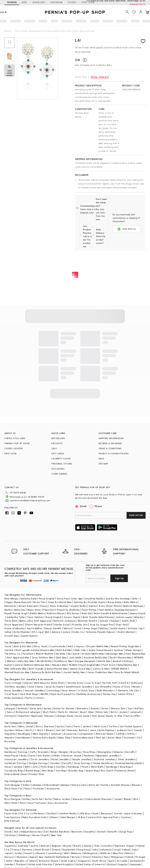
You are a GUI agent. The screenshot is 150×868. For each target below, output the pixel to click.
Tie (139, 738)
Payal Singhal (54, 617)
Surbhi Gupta (118, 628)
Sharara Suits (79, 785)
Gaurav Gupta (72, 617)
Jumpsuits (136, 712)
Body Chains (28, 755)
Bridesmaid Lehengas (28, 712)
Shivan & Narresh (28, 606)
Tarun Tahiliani (35, 617)
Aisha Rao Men (26, 661)
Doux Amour (69, 690)
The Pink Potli (109, 683)
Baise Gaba (115, 602)
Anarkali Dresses (120, 785)
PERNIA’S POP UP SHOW (17, 443)
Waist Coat (100, 726)
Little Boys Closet (88, 813)
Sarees (48, 708)
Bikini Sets (102, 712)
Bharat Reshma (45, 654)
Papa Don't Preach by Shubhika (61, 610)
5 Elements (122, 690)
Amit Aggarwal (42, 621)
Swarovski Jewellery (16, 759)
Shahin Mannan (126, 632)
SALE (54, 448)
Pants (77, 726)
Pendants (89, 755)
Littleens (53, 817)
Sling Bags (126, 767)
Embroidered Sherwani (99, 799)
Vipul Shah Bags (29, 694)
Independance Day (31, 832)
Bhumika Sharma (88, 621)
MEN (24, 2)
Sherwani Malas (105, 734)
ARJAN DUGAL (44, 661)
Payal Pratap (89, 610)
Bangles (64, 752)
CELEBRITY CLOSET (61, 459)
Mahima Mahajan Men (37, 665)
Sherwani (49, 726)
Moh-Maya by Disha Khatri (50, 683)
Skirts (114, 712)
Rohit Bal (87, 613)
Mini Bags (48, 770)
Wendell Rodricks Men (17, 672)
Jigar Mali (44, 632)
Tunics (10, 712)
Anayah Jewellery (35, 690)
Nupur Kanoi (34, 610)
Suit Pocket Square (130, 726)
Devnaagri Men (115, 654)
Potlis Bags (47, 767)
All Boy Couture (86, 817)
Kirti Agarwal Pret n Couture (114, 817)
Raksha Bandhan (60, 832)
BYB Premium (12, 821)
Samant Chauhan (109, 621)
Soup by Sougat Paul (102, 624)
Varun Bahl (11, 621)
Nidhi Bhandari (105, 690)
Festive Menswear (83, 738)
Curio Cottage (13, 683)
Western (9, 738)
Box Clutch (107, 770)
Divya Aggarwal (14, 624)
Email (81, 506)
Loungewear (86, 734)
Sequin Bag (92, 770)
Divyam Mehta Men (98, 646)
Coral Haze (11, 694)
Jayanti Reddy (78, 606)
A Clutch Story (86, 690)
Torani (78, 628)
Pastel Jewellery (61, 759)
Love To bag (92, 683)
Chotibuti (52, 813)
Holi (16, 832)
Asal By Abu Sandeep (118, 598)
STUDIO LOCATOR (14, 448)
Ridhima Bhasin (56, 613)
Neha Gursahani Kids (34, 817)
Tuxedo (138, 730)
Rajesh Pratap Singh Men (125, 646)
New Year (56, 835)
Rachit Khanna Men (121, 657)
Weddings (24, 835)
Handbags (73, 767)
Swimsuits (10, 716)
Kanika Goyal (62, 624)
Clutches (60, 767)
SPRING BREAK (119, 669)
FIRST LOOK (11, 453)
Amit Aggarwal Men (18, 657)
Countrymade (57, 646)
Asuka (92, 650)
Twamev (118, 650)
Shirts (39, 726)
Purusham (28, 654)
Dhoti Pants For (13, 788)
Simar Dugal (91, 628)
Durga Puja (126, 832)
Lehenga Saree (64, 716)
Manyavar (10, 606)
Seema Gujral (138, 613)
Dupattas (24, 716)
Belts (27, 767)
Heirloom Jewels (72, 755)
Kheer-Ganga (133, 650)
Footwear (129, 738)
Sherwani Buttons (77, 730)
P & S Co (24, 813)
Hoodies (9, 730)
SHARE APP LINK (136, 515)
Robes (19, 730)
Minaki (136, 687)
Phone (98, 506)
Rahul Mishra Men (127, 665)
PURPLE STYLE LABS (15, 438)
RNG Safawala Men (15, 669)
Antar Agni (77, 598)
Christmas (10, 835)
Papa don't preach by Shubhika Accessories (75, 694)
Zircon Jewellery (40, 759)
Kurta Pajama (106, 730)
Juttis (35, 767)
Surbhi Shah (128, 621)
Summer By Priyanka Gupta (90, 602)
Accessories (70, 734)
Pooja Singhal (47, 598)
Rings (54, 752)
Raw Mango (11, 598)
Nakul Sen (20, 610)
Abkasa (11, 661)
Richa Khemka (22, 632)
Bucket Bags (33, 770)
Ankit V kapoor (76, 646)
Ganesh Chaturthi (107, 832)
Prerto (29, 698)
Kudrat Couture (13, 665)
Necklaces (10, 752)
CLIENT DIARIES (59, 474)
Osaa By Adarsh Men (60, 602)
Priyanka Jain (80, 624)
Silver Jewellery (127, 759)
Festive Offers (133, 716)
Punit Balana (106, 610)
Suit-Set (61, 730)
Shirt (136, 799)
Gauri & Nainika (59, 606)
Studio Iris (78, 632)
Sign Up (119, 578)
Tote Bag (61, 770)
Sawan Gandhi (53, 628)
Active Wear (114, 738)
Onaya (44, 606)
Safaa (8, 632)
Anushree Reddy (94, 598)
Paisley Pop (109, 694)
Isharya (28, 683)
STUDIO (72, 2)
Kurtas (60, 726)
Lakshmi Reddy (68, 813)
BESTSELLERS (58, 438)
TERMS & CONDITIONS (110, 448)
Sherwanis (82, 708)
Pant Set (101, 738)
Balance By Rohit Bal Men (46, 672)
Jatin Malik (75, 657)
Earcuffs (130, 752)
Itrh (34, 632)
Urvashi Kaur (12, 636)
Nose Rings (89, 752)
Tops (130, 708)
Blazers (50, 730)
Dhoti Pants (49, 712)
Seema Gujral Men (80, 669)
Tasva (8, 646)
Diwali (8, 832)
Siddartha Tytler (16, 617)
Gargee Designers (85, 661)
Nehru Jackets (62, 799)
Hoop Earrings (82, 763)
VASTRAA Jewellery (15, 687)
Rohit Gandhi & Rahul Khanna (111, 613)
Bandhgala (24, 734)
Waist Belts (97, 767)
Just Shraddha (103, 687)
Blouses (50, 716)
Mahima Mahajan (133, 606)
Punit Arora (109, 665)
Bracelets (44, 752)
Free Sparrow (12, 817)
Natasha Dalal (28, 598)
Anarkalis (23, 708)
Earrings (23, 752)
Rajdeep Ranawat (126, 610)
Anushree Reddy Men (95, 657)
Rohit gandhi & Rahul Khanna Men (35, 650)
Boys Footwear (37, 803)
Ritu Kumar (73, 613)
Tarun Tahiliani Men (43, 657)
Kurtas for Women (64, 708)
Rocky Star (40, 602)
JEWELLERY (39, 2)
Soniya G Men (101, 669)
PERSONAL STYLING (62, 464)
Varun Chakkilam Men (100, 672)
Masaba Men (59, 665)
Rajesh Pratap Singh (16, 613)
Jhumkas (55, 763)
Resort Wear (87, 712)
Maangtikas (104, 752)
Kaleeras (118, 752)
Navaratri (77, 832)
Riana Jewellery (13, 690)
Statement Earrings (15, 763)
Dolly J (136, 598)
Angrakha (10, 734)
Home (8, 31)
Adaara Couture (61, 632)
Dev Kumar (74, 654)
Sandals (18, 767)
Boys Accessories (58, 803)
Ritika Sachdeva (14, 698)
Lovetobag (54, 690)
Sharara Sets (118, 708)
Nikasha (139, 617)
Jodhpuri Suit (124, 730)
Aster (31, 687)
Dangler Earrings (38, 763)
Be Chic (135, 690)
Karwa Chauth (41, 835)
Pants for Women (68, 712)
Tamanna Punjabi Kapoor (101, 632)
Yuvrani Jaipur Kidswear (128, 813)
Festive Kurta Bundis (45, 738)
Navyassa (106, 813)
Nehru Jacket (26, 726)
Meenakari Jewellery (108, 755)
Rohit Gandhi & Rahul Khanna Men (48, 669)
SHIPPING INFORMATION (111, 438)
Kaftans (139, 708)
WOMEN (12, 2)
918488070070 (138, 4)
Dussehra (90, 832)
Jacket (118, 799)
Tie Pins (113, 726)
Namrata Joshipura (65, 621)
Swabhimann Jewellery (79, 687)
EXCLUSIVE (57, 443)
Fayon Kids (11, 813)
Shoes (8, 767)
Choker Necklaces (103, 763)
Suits (69, 726)
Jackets (123, 712)
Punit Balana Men (135, 654)
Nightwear (37, 716)
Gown (105, 708)
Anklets (56, 755)
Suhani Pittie (125, 694)
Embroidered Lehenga (56, 785)
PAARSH (73, 665)
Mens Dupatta (41, 734)
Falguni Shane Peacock (18, 602)
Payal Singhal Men (90, 665)
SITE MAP (103, 464)
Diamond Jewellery (105, 759)
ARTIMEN (139, 657)
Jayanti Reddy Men (74, 672)
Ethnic (131, 734)
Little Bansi (38, 813)
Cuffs (33, 752)
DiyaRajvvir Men (63, 661)
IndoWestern (23, 738)
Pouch (85, 767)
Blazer (127, 799)
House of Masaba (15, 628)
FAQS (101, 459)
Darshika (61, 654)
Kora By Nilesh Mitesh (127, 672)
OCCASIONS (58, 469)
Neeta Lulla (25, 621)
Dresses (95, 708)
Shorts (29, 730)
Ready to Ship (114, 716)
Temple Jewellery (82, 759)
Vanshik (9, 650)
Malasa (104, 628)
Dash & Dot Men (23, 646)
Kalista (93, 606)
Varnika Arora (75, 683)
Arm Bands (44, 755)
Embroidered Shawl (16, 774)
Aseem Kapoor (29, 636)
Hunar (40, 687)
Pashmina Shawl (125, 770)
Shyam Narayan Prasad (39, 624)
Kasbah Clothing (122, 661)
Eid (46, 832)
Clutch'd (124, 683)
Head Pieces (11, 755)
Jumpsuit (56, 734)
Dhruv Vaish (40, 646)
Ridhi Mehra (130, 602)
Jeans (93, 730)
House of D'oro (122, 687)
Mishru (8, 610)
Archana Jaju (135, 628)
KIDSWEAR (56, 2)
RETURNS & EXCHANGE (110, 443)
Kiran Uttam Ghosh (110, 606)
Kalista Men (104, 661)
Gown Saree (82, 716)
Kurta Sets (36, 708)
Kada (140, 763)
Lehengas (10, 708)
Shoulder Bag (76, 770)
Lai (78, 40)
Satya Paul (63, 598)
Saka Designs (68, 817)
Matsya (68, 628)
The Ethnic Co (12, 654)
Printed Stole (37, 774)
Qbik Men (61, 657)
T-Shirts (39, 730)
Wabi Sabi (80, 650)
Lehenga (37, 785)
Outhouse (136, 683)
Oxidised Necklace (126, 763)
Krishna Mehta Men (93, 654)
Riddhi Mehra (37, 613)
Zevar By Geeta (55, 687)
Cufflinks (121, 734)
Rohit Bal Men (64, 650)
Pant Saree (98, 716)
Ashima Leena (124, 617)
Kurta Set (94, 785)
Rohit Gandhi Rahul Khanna (98, 617)
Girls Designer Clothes (17, 785)
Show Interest (100, 77)
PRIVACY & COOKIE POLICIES (114, 453)
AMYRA (44, 694)
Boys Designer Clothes (17, 799)
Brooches (10, 741)
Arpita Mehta (35, 628)
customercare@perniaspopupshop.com (30, 500)
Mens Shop (65, 738)
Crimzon (39, 698)
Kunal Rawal (104, 650)
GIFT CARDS (58, 453)
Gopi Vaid (122, 624)
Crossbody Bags (14, 770)
